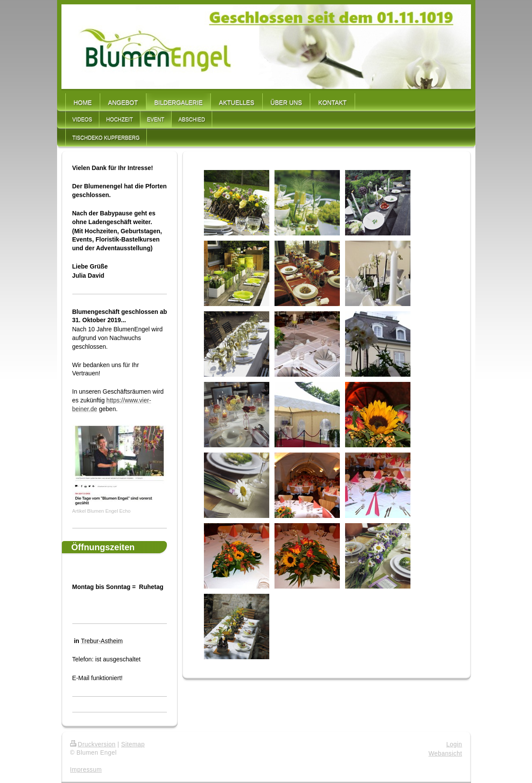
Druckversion (93, 744)
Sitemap (133, 744)
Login (454, 744)
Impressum (86, 769)
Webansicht (445, 753)
